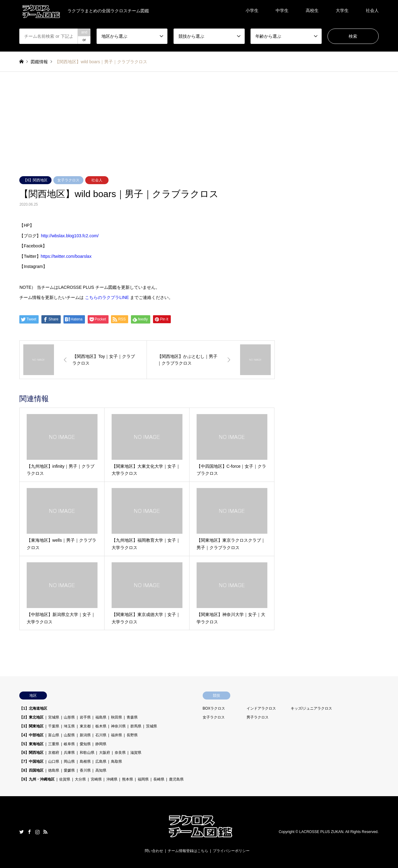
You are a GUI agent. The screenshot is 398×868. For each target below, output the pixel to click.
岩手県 (85, 717)
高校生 (312, 10)
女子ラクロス (68, 180)
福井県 (117, 735)
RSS (45, 832)
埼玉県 (69, 726)
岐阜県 (69, 744)
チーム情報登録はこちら (188, 851)
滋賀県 (136, 753)
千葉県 (54, 726)
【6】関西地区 (35, 180)
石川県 (101, 735)
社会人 (372, 10)
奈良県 (120, 753)
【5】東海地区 (31, 744)
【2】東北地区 (31, 717)
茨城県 (151, 726)
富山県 (54, 735)
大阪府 (105, 753)
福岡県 (143, 779)
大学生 (342, 10)
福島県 (101, 717)
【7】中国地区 (31, 761)
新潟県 (85, 735)
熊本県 (128, 779)
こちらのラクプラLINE (107, 297)
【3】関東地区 (31, 726)
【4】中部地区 (31, 735)
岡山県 (69, 761)
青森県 (132, 717)
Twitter (21, 832)
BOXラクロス (214, 708)
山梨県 (69, 735)
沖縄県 (112, 779)
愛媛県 (69, 770)
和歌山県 (87, 753)
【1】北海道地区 (33, 708)
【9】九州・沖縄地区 (37, 779)
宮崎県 (96, 779)
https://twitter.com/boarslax (66, 256)
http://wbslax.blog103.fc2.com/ (70, 236)
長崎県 (159, 779)
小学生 (252, 10)
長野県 (132, 735)
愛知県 (85, 744)
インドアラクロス (261, 708)
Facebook (29, 832)
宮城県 (54, 717)
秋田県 (117, 717)
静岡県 (101, 744)
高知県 (101, 770)
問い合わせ (154, 851)
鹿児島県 (176, 779)
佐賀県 (65, 779)
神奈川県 (118, 726)
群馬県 (136, 726)
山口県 (54, 761)
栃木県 (101, 726)
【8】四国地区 (31, 770)
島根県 (85, 761)
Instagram (37, 832)
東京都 (85, 726)
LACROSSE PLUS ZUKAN (321, 832)
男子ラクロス (258, 717)
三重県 (54, 744)
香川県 (85, 770)
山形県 (69, 717)
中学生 (282, 10)
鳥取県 (117, 761)
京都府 (54, 753)
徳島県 (54, 770)
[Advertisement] (199, 130)
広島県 (101, 761)
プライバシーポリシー (231, 851)
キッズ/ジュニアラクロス (311, 708)
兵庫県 (69, 753)
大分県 (80, 779)
